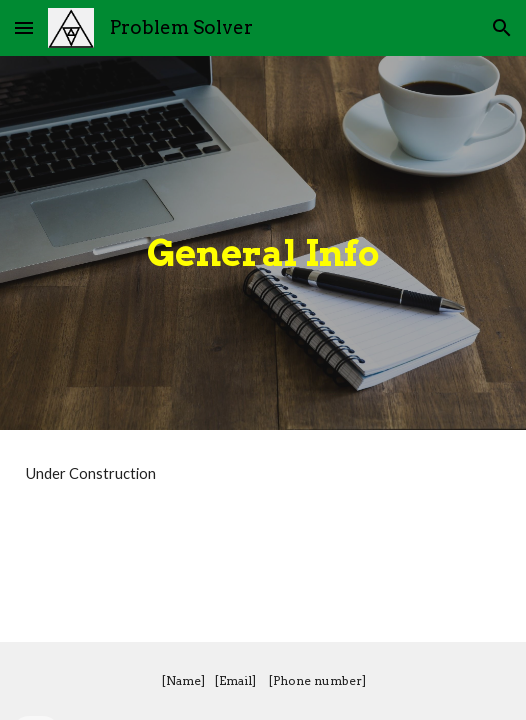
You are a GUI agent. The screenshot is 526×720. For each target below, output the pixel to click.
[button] (24, 27)
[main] (263, 242)
